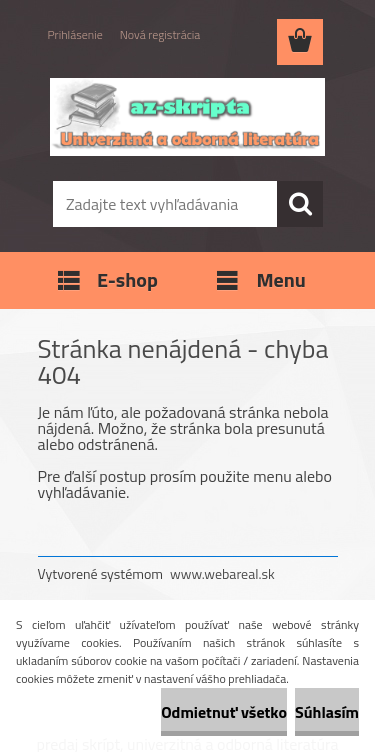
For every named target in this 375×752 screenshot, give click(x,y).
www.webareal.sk (222, 573)
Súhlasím (327, 712)
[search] (300, 204)
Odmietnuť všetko (224, 712)
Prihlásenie (75, 34)
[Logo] (187, 117)
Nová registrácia (160, 34)
